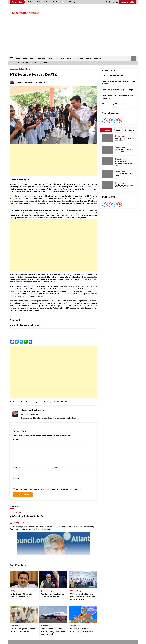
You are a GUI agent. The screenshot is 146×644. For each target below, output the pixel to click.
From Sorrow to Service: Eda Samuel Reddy (124, 139)
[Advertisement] (73, 39)
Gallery (88, 58)
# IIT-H (46, 2)
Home (18, 58)
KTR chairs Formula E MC (26, 326)
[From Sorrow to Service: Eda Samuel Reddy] (108, 138)
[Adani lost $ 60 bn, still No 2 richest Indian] (24, 579)
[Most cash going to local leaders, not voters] (24, 614)
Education (60, 58)
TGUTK (64, 402)
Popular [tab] (106, 130)
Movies (80, 58)
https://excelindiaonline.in (31, 414)
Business (42, 58)
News (25, 58)
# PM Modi (30, 2)
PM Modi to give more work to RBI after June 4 (82, 630)
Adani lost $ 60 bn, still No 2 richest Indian (22, 595)
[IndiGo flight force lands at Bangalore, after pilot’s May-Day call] (53, 614)
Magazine (97, 58)
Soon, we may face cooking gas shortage (117, 90)
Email (56, 468)
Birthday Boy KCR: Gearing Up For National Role (124, 151)
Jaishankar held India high (26, 517)
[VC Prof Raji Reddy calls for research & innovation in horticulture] (83, 579)
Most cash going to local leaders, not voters (23, 630)
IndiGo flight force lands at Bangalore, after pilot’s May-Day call (53, 632)
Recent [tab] (117, 130)
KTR (57, 402)
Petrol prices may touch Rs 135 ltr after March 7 (124, 186)
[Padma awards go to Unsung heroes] (108, 174)
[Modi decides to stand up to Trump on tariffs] (53, 579)
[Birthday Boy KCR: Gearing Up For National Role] (108, 150)
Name (17, 468)
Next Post (16, 507)
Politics (50, 58)
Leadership (71, 58)
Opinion (33, 58)
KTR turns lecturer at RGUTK (33, 74)
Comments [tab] (130, 130)
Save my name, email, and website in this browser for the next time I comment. (48, 489)
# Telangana (73, 2)
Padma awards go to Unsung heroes (124, 175)
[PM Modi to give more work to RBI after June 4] (83, 614)
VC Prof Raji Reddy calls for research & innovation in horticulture (83, 597)
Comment (18, 440)
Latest (22, 69)
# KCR (39, 2)
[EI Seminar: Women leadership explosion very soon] (108, 161)
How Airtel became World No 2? (114, 75)
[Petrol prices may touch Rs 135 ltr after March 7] (108, 185)
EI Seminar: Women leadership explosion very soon (124, 163)
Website (17, 479)
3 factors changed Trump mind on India (117, 104)
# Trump (63, 2)
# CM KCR (54, 2)
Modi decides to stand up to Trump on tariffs (53, 595)
